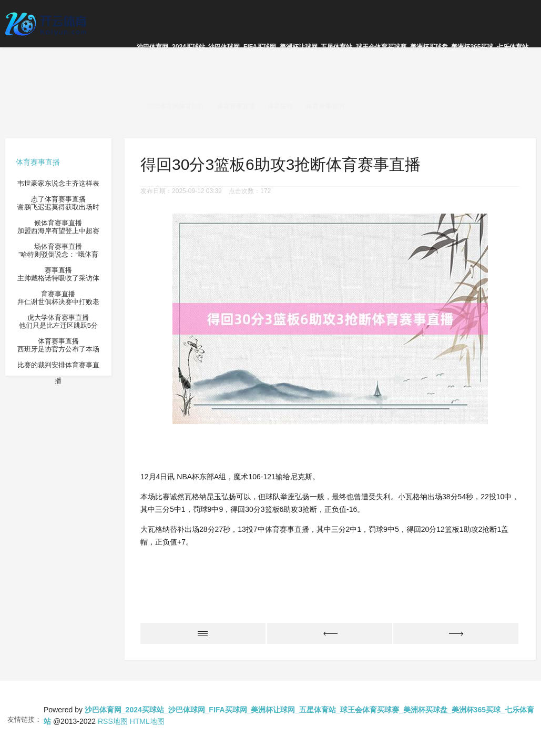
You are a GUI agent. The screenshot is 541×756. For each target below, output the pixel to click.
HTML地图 (147, 721)
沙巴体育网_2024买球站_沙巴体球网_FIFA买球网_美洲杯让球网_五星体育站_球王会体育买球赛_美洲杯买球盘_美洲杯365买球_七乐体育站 (333, 47)
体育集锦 (280, 106)
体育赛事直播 (236, 106)
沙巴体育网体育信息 (176, 106)
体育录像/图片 (326, 106)
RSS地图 (113, 721)
